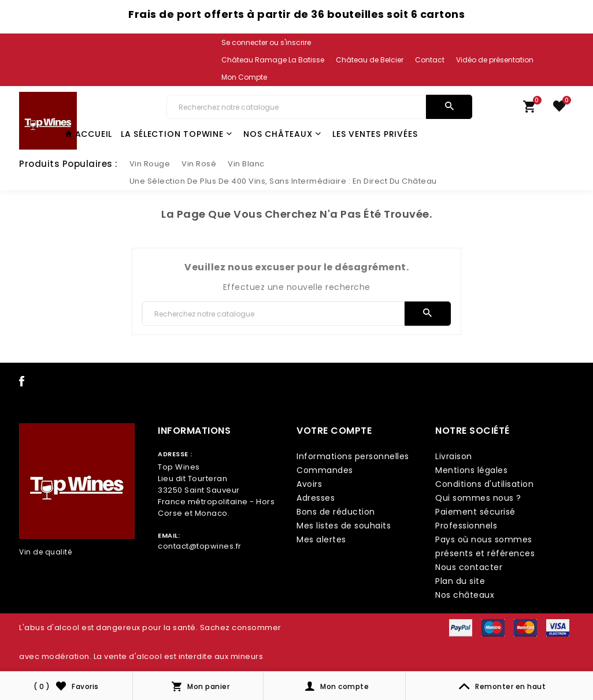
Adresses (316, 498)
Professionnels (466, 526)
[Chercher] (296, 107)
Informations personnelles (353, 456)
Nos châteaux (282, 134)
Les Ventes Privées (375, 134)
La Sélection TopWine (177, 134)
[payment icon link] (461, 627)
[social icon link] (22, 383)
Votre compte (334, 431)
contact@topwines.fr (200, 546)
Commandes (325, 470)
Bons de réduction (336, 512)
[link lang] (267, 60)
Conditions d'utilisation (484, 484)
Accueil (89, 134)
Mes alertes (321, 539)
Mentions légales (471, 470)
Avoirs (309, 484)
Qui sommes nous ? (478, 498)
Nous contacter (469, 567)
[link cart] (529, 109)
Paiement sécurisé (475, 512)
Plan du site (460, 581)
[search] (449, 107)
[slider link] (150, 164)
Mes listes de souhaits (344, 526)
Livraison (454, 456)
